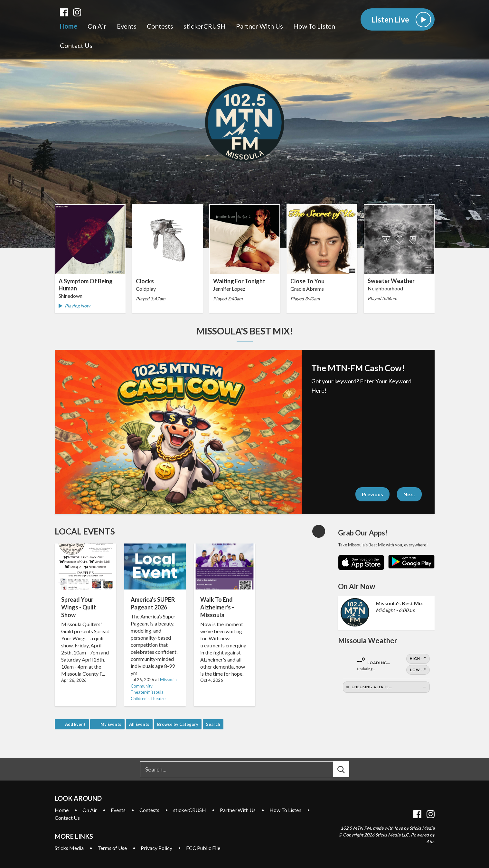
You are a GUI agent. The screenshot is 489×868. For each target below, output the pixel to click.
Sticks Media (69, 848)
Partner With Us (259, 26)
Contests (160, 26)
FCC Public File (203, 848)
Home (69, 26)
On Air (97, 26)
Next (409, 494)
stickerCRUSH (205, 26)
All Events (139, 724)
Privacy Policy (156, 848)
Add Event (75, 724)
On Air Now (357, 586)
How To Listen (314, 26)
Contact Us (76, 45)
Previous (372, 494)
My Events (111, 724)
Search (213, 724)
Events (127, 26)
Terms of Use (112, 848)
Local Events (85, 531)
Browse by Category (178, 724)
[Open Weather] (386, 673)
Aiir (430, 841)
